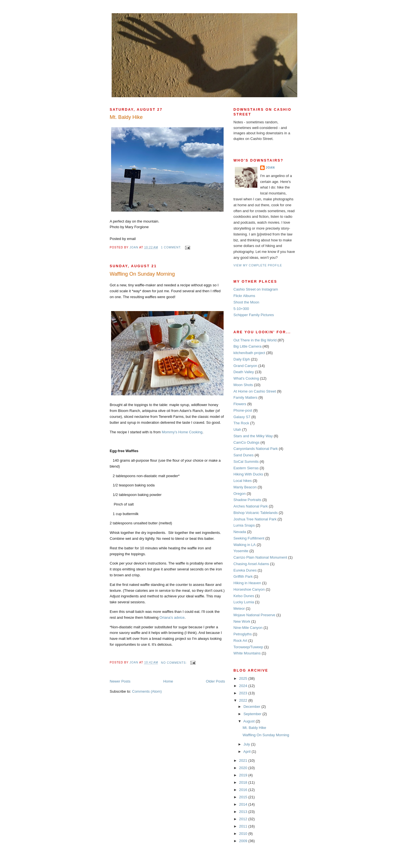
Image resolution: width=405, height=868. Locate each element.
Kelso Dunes (244, 596)
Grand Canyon (245, 366)
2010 (244, 834)
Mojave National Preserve (254, 615)
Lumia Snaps (244, 525)
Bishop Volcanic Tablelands (256, 513)
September (253, 714)
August (249, 721)
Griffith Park (243, 576)
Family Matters (245, 397)
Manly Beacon (245, 487)
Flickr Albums (244, 296)
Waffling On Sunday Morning (142, 274)
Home (168, 681)
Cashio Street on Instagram (256, 289)
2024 (244, 686)
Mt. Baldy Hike (126, 117)
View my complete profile (258, 265)
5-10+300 (241, 309)
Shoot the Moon (246, 302)
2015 (244, 797)
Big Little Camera (247, 346)
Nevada (240, 532)
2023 (244, 693)
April (247, 752)
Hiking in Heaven (247, 583)
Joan (270, 168)
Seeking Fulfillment (249, 538)
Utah (237, 430)
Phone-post (243, 410)
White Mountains (247, 653)
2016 (244, 790)
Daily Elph (242, 359)
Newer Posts (120, 681)
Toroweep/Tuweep (248, 647)
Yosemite (241, 551)
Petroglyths (243, 634)
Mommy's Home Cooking (182, 432)
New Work (242, 621)
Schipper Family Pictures (254, 315)
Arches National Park (251, 506)
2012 (244, 819)
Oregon (239, 494)
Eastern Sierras (246, 468)
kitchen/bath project (249, 353)
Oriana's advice (172, 617)
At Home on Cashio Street (255, 391)
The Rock (241, 423)
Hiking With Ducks (248, 474)
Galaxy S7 (242, 417)
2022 (244, 700)
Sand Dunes (244, 455)
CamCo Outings (246, 442)
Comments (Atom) (147, 691)
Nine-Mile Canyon (248, 628)
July (247, 744)
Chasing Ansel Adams (251, 564)
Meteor (239, 608)
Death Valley (244, 372)
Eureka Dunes (245, 570)
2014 (244, 804)
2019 (244, 775)
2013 (244, 812)
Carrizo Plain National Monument (260, 557)
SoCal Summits (246, 462)
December (253, 707)
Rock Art (240, 641)
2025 (244, 678)
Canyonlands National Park (256, 449)
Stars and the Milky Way (253, 436)
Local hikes (243, 481)
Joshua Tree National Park (255, 519)
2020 (244, 768)
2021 (244, 761)
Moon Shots (243, 385)
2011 (244, 826)
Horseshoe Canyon (249, 589)
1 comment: (172, 247)
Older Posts (215, 681)
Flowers (240, 404)
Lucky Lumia (244, 602)
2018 (244, 782)
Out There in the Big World (255, 340)
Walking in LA (245, 545)
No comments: (174, 663)
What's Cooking (246, 378)
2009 (244, 841)
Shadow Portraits (247, 500)
